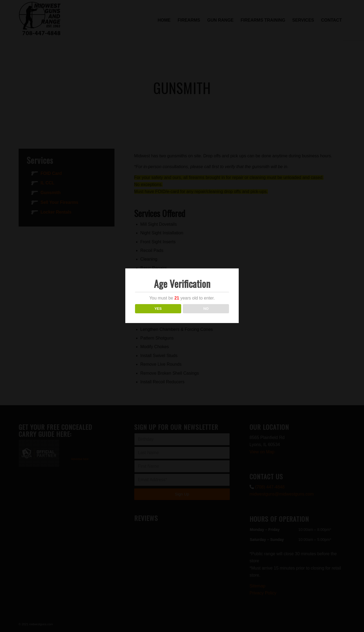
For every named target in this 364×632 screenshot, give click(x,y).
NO (206, 309)
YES (158, 309)
